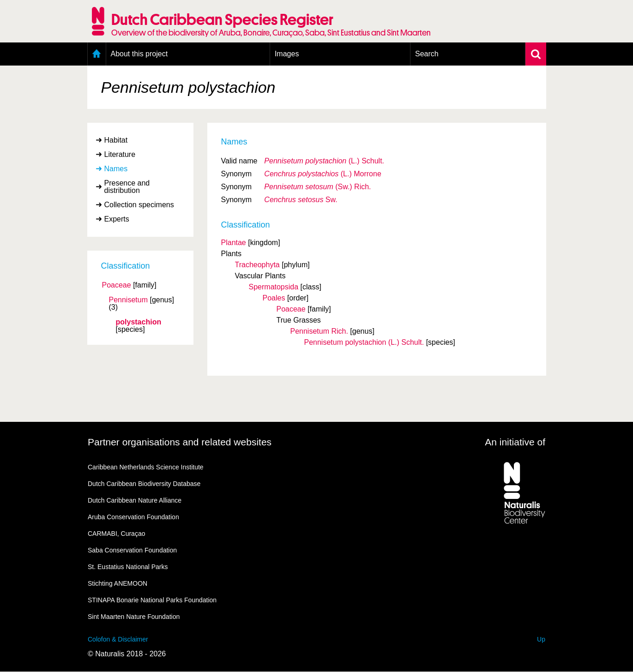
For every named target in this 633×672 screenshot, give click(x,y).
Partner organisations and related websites (180, 442)
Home (97, 54)
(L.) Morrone (323, 174)
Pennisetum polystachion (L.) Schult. (364, 342)
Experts (117, 219)
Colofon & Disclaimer (118, 639)
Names (116, 169)
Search (427, 54)
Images (287, 54)
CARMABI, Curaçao (116, 534)
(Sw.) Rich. (317, 187)
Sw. (301, 200)
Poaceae (117, 285)
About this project (139, 54)
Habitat (116, 140)
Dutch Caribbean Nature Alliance (135, 500)
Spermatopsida (274, 287)
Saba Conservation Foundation (132, 550)
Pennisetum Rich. (319, 331)
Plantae (234, 243)
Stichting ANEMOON (118, 583)
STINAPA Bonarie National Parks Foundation (152, 600)
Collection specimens (139, 205)
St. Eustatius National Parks (128, 567)
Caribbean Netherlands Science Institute (146, 467)
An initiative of (515, 442)
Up (541, 639)
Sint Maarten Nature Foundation (134, 617)
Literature (120, 154)
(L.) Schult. (324, 161)
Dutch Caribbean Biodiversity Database (144, 484)
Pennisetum (129, 300)
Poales (274, 298)
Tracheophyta (257, 265)
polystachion (139, 322)
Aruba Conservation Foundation (133, 517)
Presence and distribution (127, 187)
